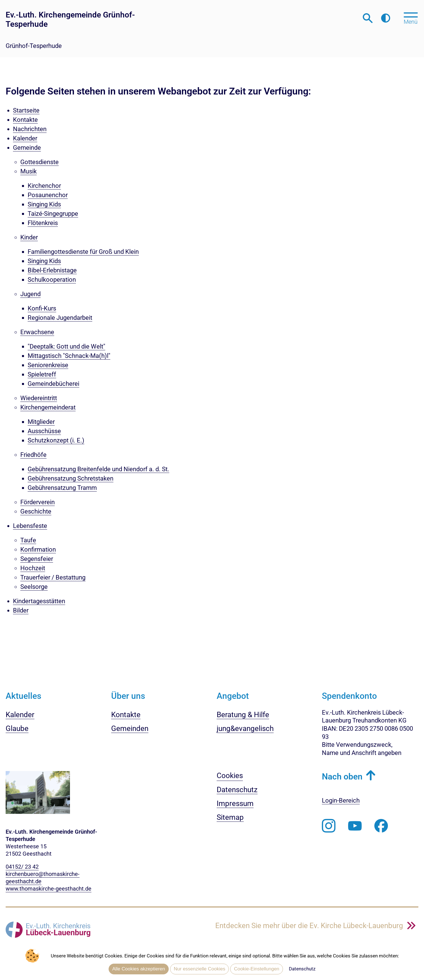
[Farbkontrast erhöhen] (385, 18)
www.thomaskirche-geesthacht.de (49, 889)
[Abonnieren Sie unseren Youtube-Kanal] (355, 826)
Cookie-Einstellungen (257, 969)
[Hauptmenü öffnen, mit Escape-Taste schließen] (411, 18)
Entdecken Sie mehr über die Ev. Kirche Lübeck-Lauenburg (310, 926)
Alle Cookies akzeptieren (139, 969)
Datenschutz (302, 969)
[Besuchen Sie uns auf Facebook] (381, 826)
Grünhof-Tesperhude (34, 46)
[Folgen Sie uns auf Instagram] (329, 826)
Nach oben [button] (342, 777)
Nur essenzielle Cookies (199, 969)
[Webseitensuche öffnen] (368, 18)
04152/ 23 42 (22, 867)
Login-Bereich (341, 800)
